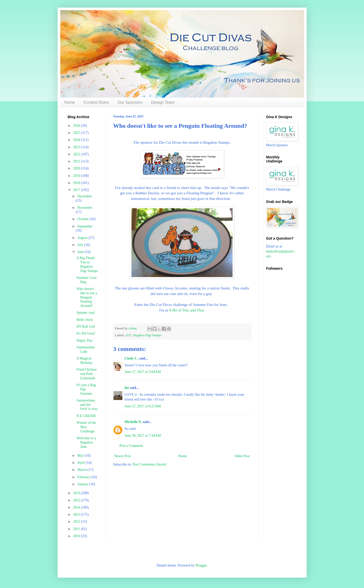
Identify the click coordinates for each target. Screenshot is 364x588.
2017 (129, 335)
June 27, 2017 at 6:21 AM (143, 406)
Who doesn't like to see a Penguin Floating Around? (87, 297)
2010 (77, 536)
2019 (77, 176)
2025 (77, 133)
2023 (77, 147)
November (85, 208)
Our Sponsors (130, 102)
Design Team (163, 102)
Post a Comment (131, 446)
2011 (77, 529)
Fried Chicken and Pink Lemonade (86, 374)
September (85, 226)
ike (127, 388)
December (85, 196)
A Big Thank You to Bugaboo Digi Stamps (87, 264)
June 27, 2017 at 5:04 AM (143, 372)
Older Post (242, 456)
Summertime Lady (85, 349)
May (81, 456)
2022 (77, 154)
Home (70, 102)
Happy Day (84, 340)
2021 (77, 161)
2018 (77, 183)
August (83, 238)
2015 (77, 500)
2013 (77, 514)
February (84, 477)
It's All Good (85, 333)
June (81, 252)
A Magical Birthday (84, 361)
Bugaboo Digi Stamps (147, 335)
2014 (77, 507)
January (83, 484)
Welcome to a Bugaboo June (86, 442)
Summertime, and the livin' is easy (87, 405)
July (81, 245)
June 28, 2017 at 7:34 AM (143, 436)
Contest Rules (96, 102)
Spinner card (85, 313)
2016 (77, 493)
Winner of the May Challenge (86, 427)
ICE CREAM (86, 416)
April (82, 463)
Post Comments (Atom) (150, 464)
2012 (77, 522)
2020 (77, 168)
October (84, 219)
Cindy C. (131, 358)
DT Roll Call (86, 327)
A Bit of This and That (186, 310)
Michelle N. (133, 422)
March (82, 470)
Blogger (201, 565)
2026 (77, 126)
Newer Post (123, 456)
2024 (77, 140)
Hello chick (85, 320)
